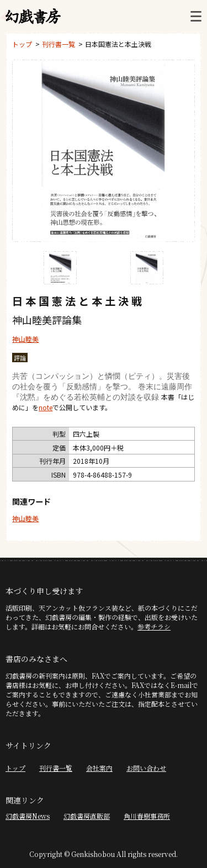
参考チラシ (154, 626)
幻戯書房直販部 (87, 816)
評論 (20, 358)
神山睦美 (25, 339)
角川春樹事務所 (147, 816)
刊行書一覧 (59, 44)
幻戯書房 (33, 17)
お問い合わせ (146, 768)
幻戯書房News (28, 816)
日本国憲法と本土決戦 (118, 44)
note (46, 407)
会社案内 (99, 768)
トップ (22, 44)
